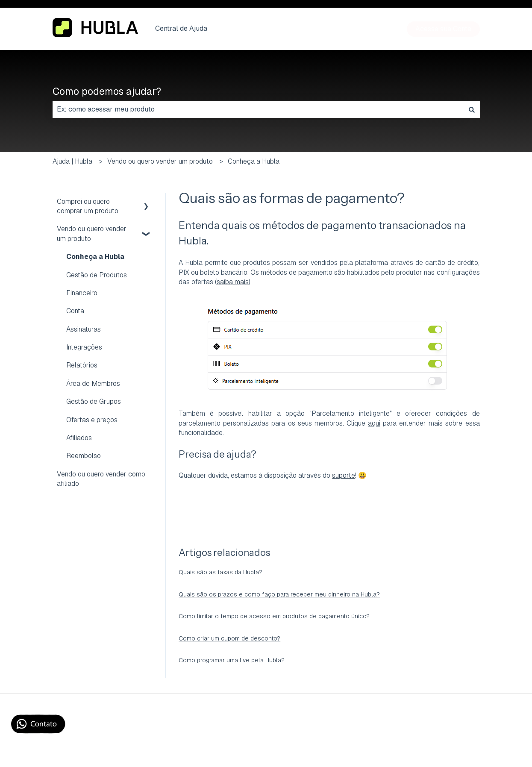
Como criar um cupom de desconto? (229, 638)
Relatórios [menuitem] (82, 365)
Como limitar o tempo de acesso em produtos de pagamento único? (274, 616)
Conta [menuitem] (75, 311)
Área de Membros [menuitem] (93, 383)
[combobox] (258, 109)
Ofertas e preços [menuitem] (92, 420)
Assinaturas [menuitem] (84, 329)
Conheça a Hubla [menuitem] (95, 257)
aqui (374, 423)
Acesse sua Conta (443, 29)
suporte (344, 475)
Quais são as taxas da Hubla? (220, 572)
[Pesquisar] (472, 109)
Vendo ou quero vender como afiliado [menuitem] (101, 479)
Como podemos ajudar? (107, 91)
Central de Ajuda (181, 28)
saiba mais (233, 282)
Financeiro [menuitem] (82, 293)
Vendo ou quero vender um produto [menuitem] (92, 234)
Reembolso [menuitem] (84, 456)
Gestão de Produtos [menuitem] (97, 275)
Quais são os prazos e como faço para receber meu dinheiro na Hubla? (279, 594)
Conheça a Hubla (254, 161)
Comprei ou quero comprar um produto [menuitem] (88, 206)
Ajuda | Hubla (72, 161)
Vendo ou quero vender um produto (160, 161)
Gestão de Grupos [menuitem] (94, 401)
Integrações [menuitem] (84, 347)
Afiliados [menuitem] (79, 438)
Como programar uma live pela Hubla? (232, 660)
